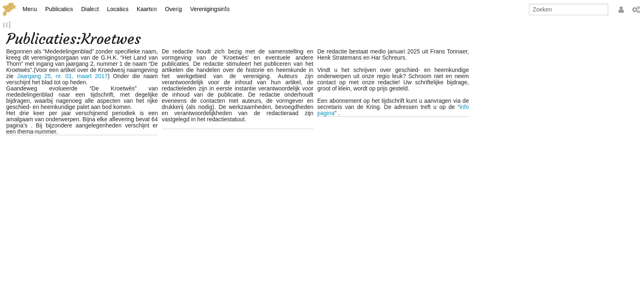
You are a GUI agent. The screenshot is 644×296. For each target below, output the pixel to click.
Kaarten (147, 9)
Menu (30, 9)
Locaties (118, 9)
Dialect (90, 9)
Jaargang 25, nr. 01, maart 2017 (62, 77)
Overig (174, 9)
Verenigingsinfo (210, 9)
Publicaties (59, 9)
